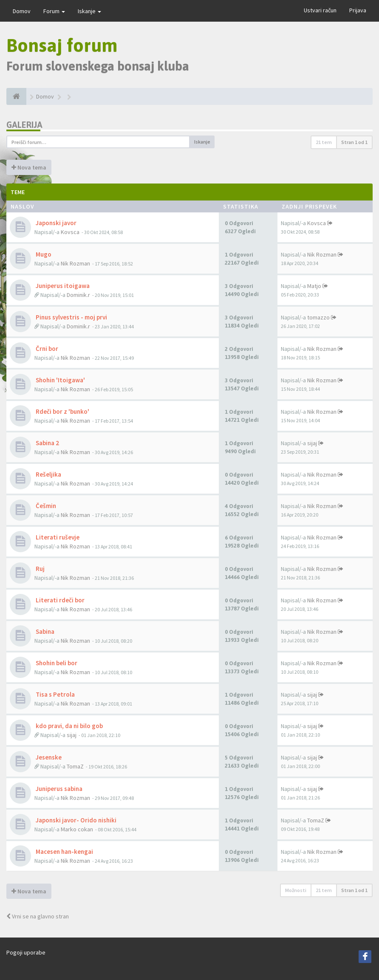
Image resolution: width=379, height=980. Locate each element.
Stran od (354, 142)
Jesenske (48, 757)
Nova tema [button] (29, 167)
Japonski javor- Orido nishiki (75, 820)
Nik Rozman (75, 263)
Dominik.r (78, 295)
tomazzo (318, 317)
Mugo (43, 254)
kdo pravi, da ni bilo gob (69, 726)
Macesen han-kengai (64, 851)
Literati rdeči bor (59, 600)
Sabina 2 (47, 443)
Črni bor (46, 349)
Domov (22, 11)
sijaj (312, 443)
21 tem (324, 142)
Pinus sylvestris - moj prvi (71, 317)
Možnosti (296, 890)
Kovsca (70, 232)
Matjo (314, 286)
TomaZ (75, 766)
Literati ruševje (57, 537)
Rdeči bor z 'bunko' (62, 411)
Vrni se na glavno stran (38, 916)
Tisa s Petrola (55, 694)
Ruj (40, 569)
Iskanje (89, 11)
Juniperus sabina (58, 789)
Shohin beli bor (56, 663)
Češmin (45, 506)
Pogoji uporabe (26, 952)
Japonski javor (55, 223)
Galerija (24, 125)
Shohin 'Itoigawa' (60, 380)
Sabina (44, 631)
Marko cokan (77, 829)
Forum (54, 11)
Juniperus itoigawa (62, 286)
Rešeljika (48, 474)
